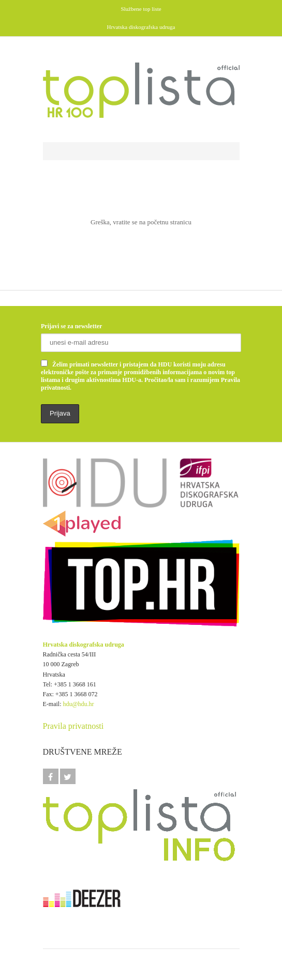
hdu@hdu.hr (79, 704)
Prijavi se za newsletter (71, 326)
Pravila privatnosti (73, 726)
